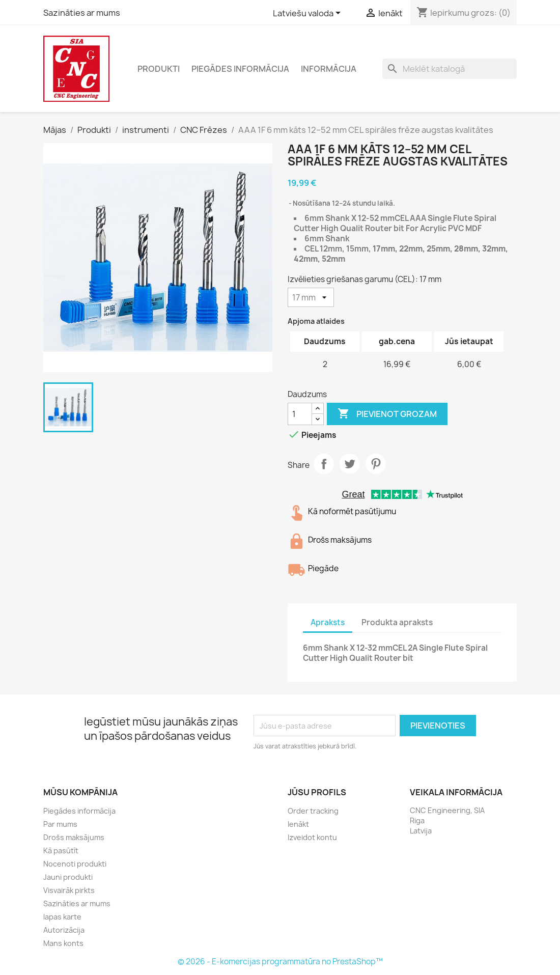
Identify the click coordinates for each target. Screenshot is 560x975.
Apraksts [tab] (328, 622)
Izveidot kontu (312, 837)
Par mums (60, 824)
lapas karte (62, 917)
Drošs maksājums (74, 837)
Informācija (329, 69)
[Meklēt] (450, 69)
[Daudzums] (300, 414)
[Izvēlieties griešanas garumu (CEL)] (311, 297)
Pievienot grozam (387, 414)
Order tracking (313, 811)
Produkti (159, 69)
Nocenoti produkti (75, 864)
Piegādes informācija (240, 69)
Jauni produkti (68, 877)
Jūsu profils (317, 792)
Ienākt (298, 824)
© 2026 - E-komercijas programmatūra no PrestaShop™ (280, 962)
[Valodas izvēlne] (309, 14)
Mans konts (63, 943)
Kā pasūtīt (61, 851)
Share (324, 464)
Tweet (350, 464)
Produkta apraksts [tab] (397, 622)
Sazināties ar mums (82, 13)
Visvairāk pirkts (69, 890)
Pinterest (376, 464)
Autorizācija (64, 930)
